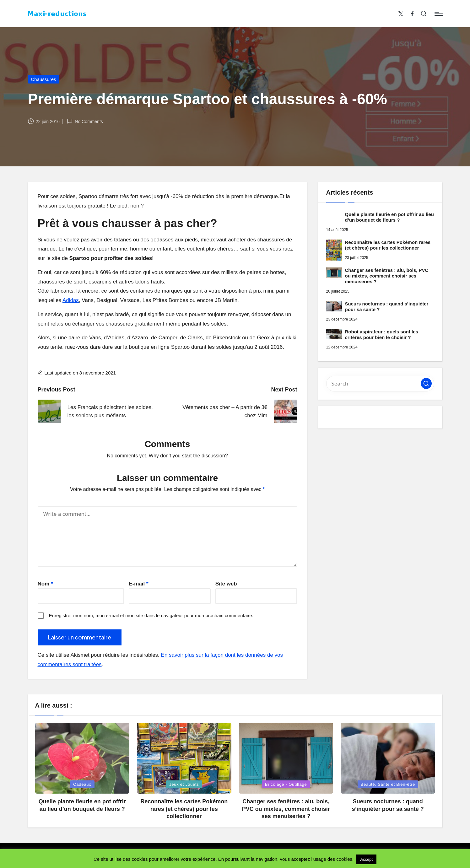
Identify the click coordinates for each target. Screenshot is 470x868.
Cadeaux (82, 784)
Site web (226, 584)
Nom (45, 584)
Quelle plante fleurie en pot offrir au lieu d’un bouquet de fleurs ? (389, 217)
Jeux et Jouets (184, 784)
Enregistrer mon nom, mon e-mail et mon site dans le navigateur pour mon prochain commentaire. (151, 615)
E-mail (138, 584)
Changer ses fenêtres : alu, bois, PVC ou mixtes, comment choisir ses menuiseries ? (387, 276)
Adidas (71, 300)
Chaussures (44, 79)
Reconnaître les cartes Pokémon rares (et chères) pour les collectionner (388, 245)
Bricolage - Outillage (286, 784)
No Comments (85, 121)
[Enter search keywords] (380, 384)
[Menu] (438, 14)
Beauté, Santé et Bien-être (388, 784)
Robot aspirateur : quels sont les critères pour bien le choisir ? (382, 334)
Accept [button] (366, 859)
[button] (426, 383)
